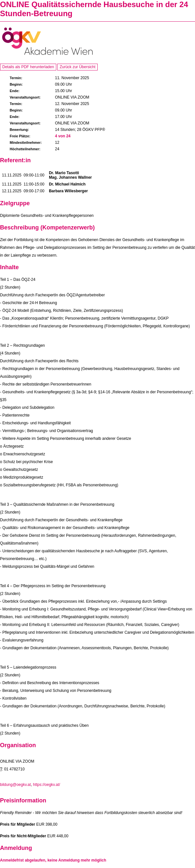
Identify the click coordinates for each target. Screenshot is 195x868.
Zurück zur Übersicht (77, 67)
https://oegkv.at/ (47, 785)
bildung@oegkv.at (15, 785)
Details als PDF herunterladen (28, 67)
